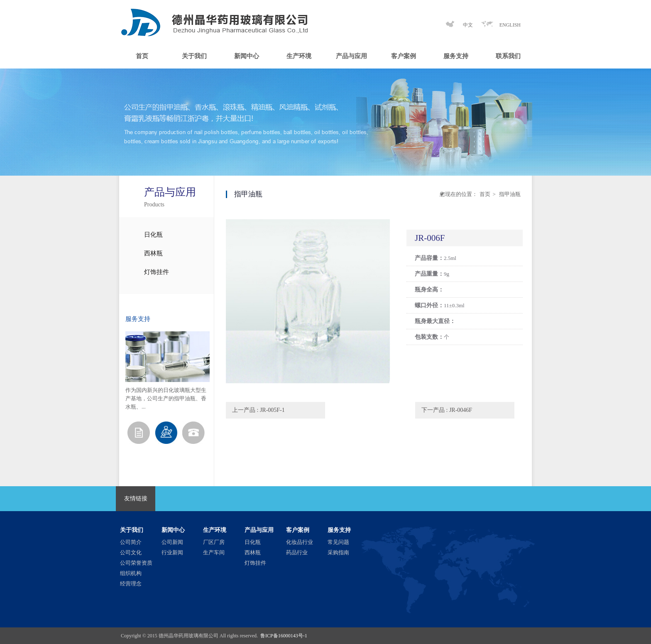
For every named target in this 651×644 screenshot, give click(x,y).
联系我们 (508, 56)
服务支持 (456, 56)
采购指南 (338, 552)
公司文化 (131, 552)
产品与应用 (351, 56)
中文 (468, 25)
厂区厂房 (214, 542)
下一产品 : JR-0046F (447, 410)
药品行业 (297, 552)
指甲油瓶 (509, 194)
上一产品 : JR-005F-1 (258, 410)
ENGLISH (510, 25)
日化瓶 (153, 235)
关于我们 (194, 56)
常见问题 (338, 542)
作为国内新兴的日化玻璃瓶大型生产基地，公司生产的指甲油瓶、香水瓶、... (166, 398)
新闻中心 (247, 56)
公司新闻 (172, 542)
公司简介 (131, 542)
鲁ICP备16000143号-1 (284, 636)
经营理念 (131, 584)
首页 (142, 56)
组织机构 (131, 573)
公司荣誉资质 (136, 563)
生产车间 (214, 552)
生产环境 (299, 56)
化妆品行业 (300, 542)
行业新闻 (172, 552)
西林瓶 (153, 253)
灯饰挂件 (157, 272)
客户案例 (404, 56)
